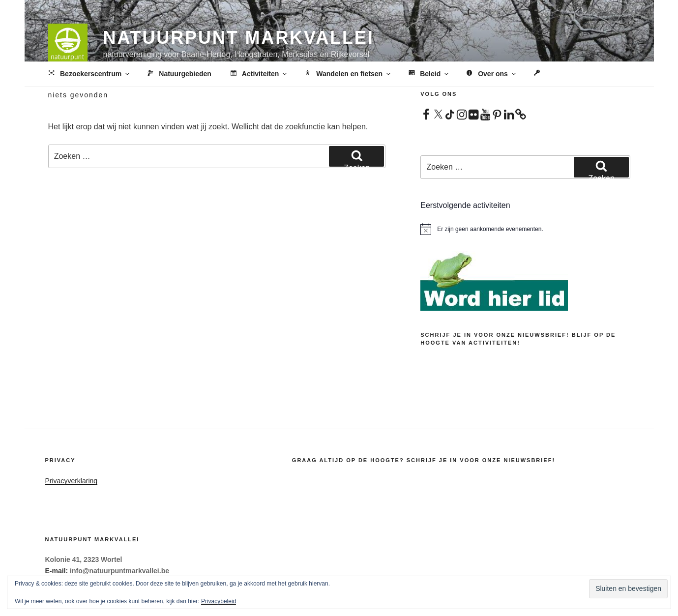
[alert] (525, 229)
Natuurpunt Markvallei (239, 38)
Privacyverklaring (72, 481)
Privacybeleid (219, 601)
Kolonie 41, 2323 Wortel (84, 559)
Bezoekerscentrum (89, 74)
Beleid (428, 74)
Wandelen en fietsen (347, 74)
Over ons (491, 74)
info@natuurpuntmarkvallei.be (119, 571)
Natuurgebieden (178, 74)
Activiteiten (258, 74)
